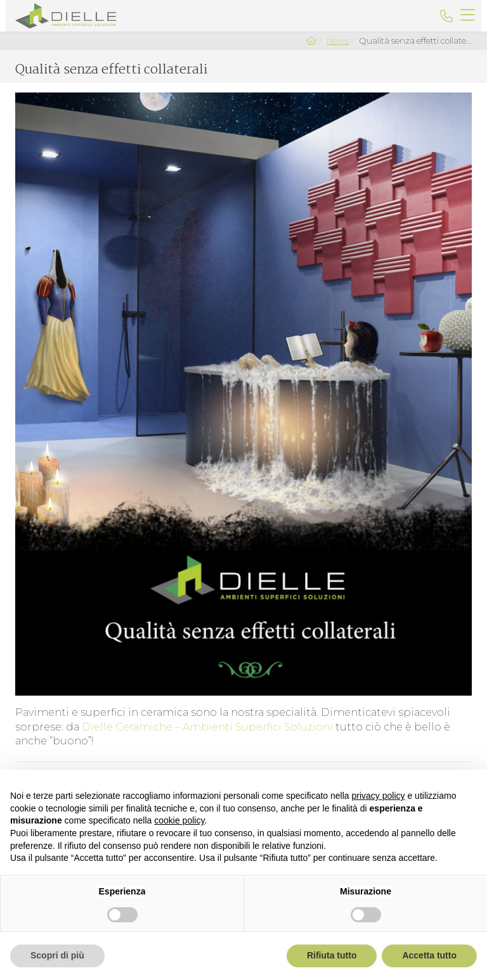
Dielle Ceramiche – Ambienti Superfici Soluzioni (207, 727)
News (338, 41)
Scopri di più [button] (57, 955)
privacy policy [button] (379, 796)
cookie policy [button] (179, 820)
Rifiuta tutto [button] (332, 955)
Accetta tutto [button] (429, 955)
